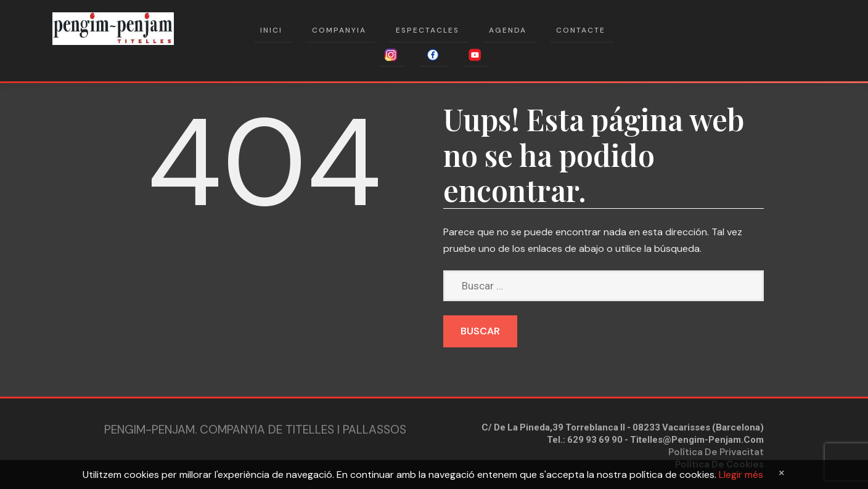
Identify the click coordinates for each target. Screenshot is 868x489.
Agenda (508, 30)
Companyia (339, 30)
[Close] (782, 473)
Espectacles (428, 30)
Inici (271, 30)
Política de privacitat (716, 452)
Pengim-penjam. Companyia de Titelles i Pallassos (255, 430)
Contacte (581, 30)
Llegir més (741, 475)
